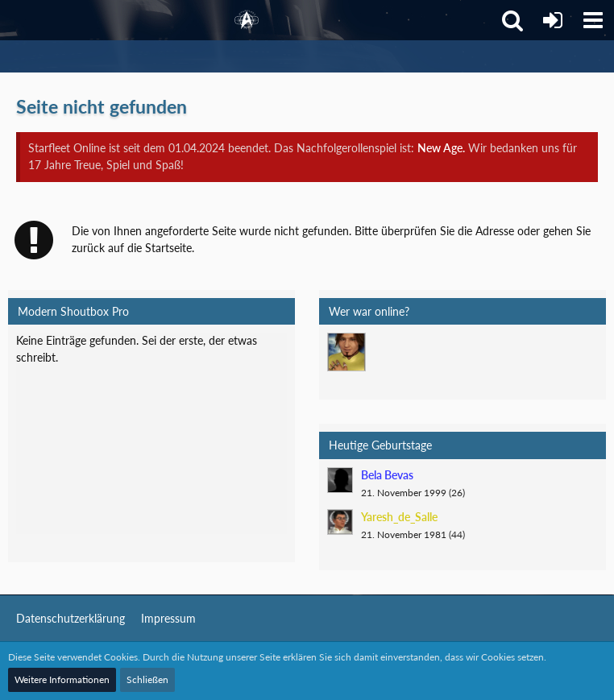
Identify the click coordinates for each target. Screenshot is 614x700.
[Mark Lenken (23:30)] (346, 352)
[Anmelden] (553, 20)
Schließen (147, 679)
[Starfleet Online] (247, 20)
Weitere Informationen (62, 679)
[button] (593, 20)
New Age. (441, 148)
